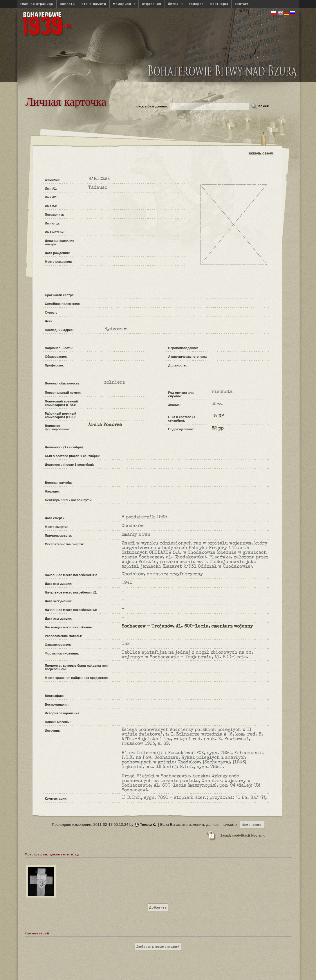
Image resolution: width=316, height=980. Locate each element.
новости (67, 4)
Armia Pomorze (105, 425)
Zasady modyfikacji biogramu (243, 835)
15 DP (218, 416)
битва (174, 4)
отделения (152, 4)
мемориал (123, 4)
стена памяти (94, 4)
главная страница (37, 4)
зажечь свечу (261, 153)
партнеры (219, 4)
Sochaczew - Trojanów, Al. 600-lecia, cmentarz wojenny (187, 627)
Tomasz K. (148, 825)
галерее (196, 4)
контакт (242, 4)
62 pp (217, 429)
